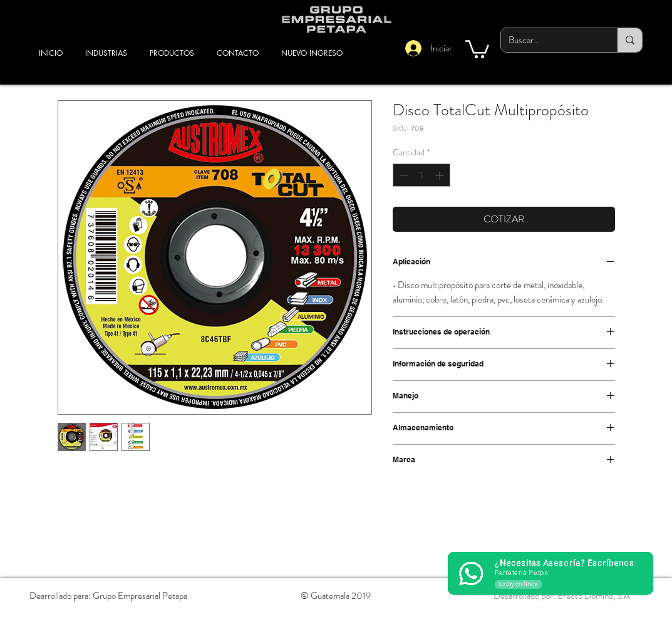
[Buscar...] (550, 40)
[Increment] (441, 175)
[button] (477, 48)
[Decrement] (402, 175)
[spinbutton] (421, 175)
